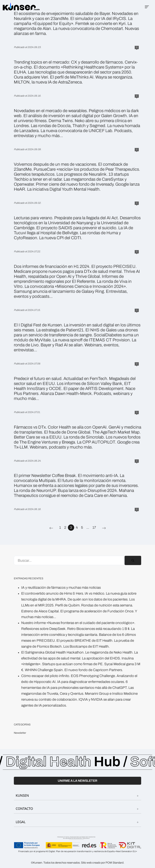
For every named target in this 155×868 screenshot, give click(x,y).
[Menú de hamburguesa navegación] (147, 7)
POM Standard (114, 863)
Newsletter (20, 733)
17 (94, 528)
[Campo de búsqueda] (69, 560)
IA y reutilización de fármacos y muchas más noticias (61, 588)
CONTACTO (77, 809)
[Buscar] (133, 560)
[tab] (77, 796)
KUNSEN (77, 795)
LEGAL (77, 822)
